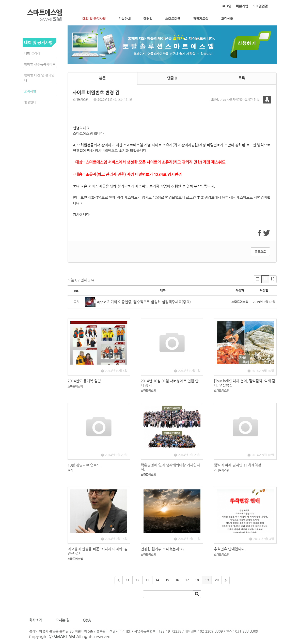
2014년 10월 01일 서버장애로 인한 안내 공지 (170, 383)
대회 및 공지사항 (94, 19)
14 (157, 580)
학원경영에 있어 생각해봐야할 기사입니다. (170, 467)
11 (128, 580)
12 (137, 580)
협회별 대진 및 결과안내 (39, 78)
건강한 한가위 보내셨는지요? (163, 549)
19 (207, 580)
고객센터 (227, 19)
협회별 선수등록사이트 (40, 64)
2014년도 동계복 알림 (84, 381)
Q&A (87, 620)
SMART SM (64, 636)
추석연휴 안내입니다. (230, 549)
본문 (102, 78)
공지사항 (30, 91)
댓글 (172, 78)
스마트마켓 (173, 19)
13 (147, 580)
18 (197, 580)
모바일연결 (260, 6)
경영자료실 (201, 19)
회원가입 (242, 6)
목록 (242, 78)
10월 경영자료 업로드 (84, 465)
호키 (70, 470)
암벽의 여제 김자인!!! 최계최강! (238, 465)
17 (187, 580)
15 (167, 580)
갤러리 (148, 19)
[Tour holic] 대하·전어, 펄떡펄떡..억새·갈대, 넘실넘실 (245, 383)
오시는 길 (62, 620)
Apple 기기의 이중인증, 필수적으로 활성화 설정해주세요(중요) (144, 302)
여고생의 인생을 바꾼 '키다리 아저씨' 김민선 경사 (98, 551)
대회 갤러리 (32, 53)
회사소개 (37, 620)
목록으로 (260, 252)
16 (177, 580)
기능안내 (124, 19)
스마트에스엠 (81, 100)
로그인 (227, 6)
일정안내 (30, 102)
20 (217, 580)
